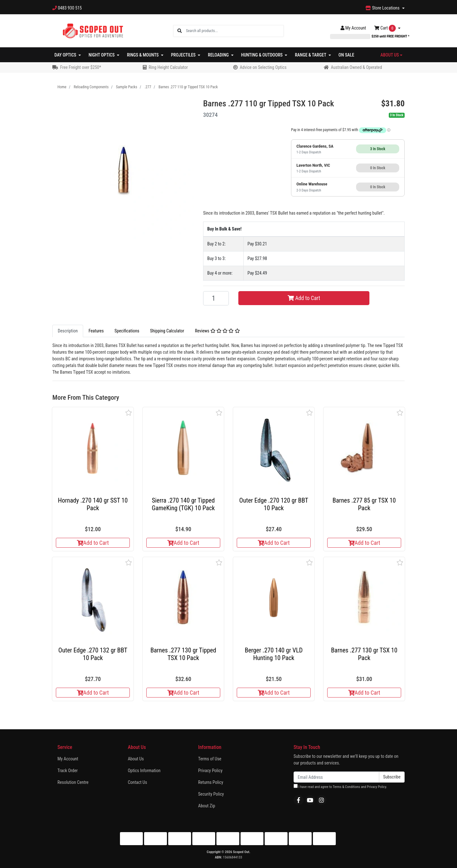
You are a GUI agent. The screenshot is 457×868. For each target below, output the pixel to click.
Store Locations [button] (383, 8)
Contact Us (138, 782)
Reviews (217, 331)
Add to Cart (304, 298)
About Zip (207, 806)
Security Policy (211, 794)
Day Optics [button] (66, 55)
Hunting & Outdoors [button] (262, 55)
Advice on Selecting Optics (263, 67)
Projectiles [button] (184, 55)
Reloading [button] (219, 55)
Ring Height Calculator (168, 67)
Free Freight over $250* (80, 67)
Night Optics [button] (102, 55)
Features (96, 331)
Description (68, 331)
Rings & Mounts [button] (143, 55)
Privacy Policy (210, 771)
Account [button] (353, 28)
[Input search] (235, 31)
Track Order (68, 771)
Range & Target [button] (311, 55)
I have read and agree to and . (340, 786)
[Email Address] (336, 777)
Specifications (127, 331)
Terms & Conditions (346, 787)
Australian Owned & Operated (356, 67)
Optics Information (144, 771)
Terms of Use (210, 759)
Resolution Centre (73, 782)
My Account (68, 759)
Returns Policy (211, 782)
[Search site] (180, 31)
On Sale (347, 55)
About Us (136, 759)
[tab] (68, 331)
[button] (129, 413)
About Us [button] (390, 55)
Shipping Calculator (167, 331)
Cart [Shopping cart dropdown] (385, 28)
